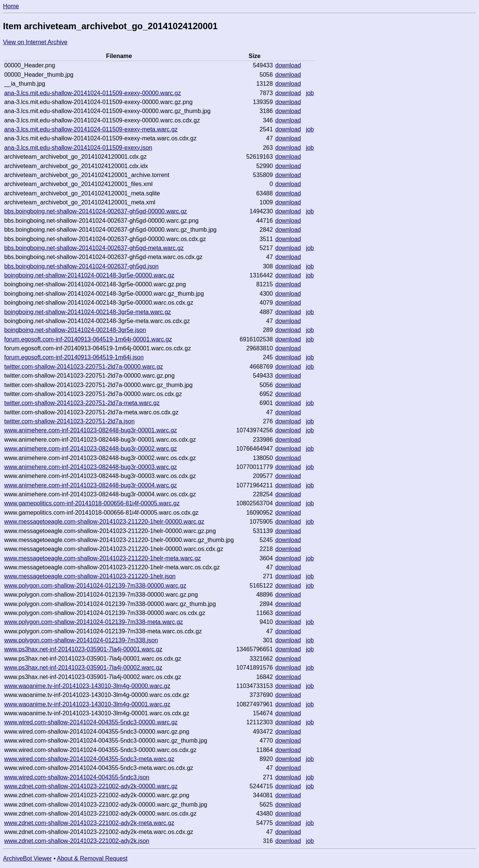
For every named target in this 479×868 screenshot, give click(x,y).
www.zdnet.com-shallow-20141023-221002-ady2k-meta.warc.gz (89, 823)
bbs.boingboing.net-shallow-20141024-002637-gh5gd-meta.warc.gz (94, 248)
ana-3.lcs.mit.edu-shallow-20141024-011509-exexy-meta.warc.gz (91, 129)
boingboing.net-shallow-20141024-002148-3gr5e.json (75, 330)
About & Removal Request (92, 858)
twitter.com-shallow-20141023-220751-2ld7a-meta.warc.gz (82, 403)
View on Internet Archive (35, 42)
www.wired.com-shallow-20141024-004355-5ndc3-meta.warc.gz (89, 759)
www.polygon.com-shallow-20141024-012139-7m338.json (81, 640)
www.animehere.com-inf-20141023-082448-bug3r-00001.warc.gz (91, 430)
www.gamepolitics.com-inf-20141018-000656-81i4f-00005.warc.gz (92, 503)
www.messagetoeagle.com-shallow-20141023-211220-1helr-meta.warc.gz (103, 558)
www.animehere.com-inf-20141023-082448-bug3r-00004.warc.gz (91, 485)
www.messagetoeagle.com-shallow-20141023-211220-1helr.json (90, 576)
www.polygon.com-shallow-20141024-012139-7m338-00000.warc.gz (95, 586)
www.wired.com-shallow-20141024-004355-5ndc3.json (77, 777)
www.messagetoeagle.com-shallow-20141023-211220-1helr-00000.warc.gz (104, 522)
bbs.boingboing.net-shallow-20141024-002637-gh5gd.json (81, 266)
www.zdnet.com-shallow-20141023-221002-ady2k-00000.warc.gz (91, 786)
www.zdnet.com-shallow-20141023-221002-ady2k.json (77, 841)
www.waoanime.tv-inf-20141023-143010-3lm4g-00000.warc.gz (87, 686)
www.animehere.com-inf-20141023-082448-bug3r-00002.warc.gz (91, 449)
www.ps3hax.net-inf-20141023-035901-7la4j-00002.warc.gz (83, 668)
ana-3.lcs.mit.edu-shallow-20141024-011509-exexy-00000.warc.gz (92, 93)
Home (11, 6)
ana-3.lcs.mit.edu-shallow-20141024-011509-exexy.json (78, 148)
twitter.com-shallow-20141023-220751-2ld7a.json (69, 421)
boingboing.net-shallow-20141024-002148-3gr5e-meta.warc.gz (88, 312)
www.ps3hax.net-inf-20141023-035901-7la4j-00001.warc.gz (83, 649)
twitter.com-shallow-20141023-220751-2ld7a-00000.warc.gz (83, 367)
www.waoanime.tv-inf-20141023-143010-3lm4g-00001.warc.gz (87, 704)
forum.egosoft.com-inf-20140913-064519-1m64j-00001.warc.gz (88, 339)
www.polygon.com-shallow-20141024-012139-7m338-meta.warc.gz (94, 622)
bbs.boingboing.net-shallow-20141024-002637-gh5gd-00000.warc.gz (95, 211)
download (288, 65)
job (310, 93)
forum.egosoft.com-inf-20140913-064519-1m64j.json (74, 357)
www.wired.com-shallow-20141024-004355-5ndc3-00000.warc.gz (91, 722)
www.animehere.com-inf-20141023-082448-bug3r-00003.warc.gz (91, 467)
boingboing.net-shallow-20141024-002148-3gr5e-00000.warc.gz (89, 275)
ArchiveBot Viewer (27, 858)
